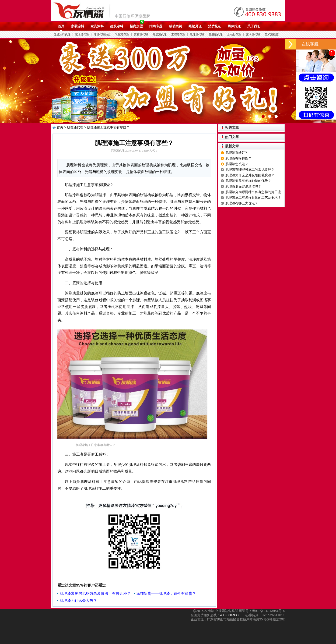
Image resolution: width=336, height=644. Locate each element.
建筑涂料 (117, 26)
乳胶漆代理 (122, 35)
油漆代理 (104, 11)
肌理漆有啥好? (236, 153)
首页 (61, 26)
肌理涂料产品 (184, 482)
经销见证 (195, 26)
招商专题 (156, 26)
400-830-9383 (230, 615)
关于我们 (254, 26)
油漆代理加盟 (102, 35)
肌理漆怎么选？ (237, 164)
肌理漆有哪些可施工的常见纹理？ (250, 170)
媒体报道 (234, 26)
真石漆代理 (141, 35)
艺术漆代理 (82, 35)
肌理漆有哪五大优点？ (242, 203)
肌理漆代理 (197, 35)
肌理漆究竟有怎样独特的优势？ (248, 181)
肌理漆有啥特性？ (238, 158)
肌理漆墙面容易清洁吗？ (243, 186)
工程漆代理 (178, 35)
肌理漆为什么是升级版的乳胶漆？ (250, 175)
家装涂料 (77, 26)
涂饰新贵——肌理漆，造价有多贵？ (166, 593)
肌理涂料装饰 (87, 222)
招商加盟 (136, 26)
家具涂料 (97, 26)
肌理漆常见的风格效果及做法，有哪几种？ (95, 593)
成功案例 (175, 26)
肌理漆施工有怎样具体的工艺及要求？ (253, 198)
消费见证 (215, 26)
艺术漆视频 (272, 35)
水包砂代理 (234, 35)
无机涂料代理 (62, 35)
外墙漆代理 (160, 35)
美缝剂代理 (216, 35)
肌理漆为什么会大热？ (78, 600)
